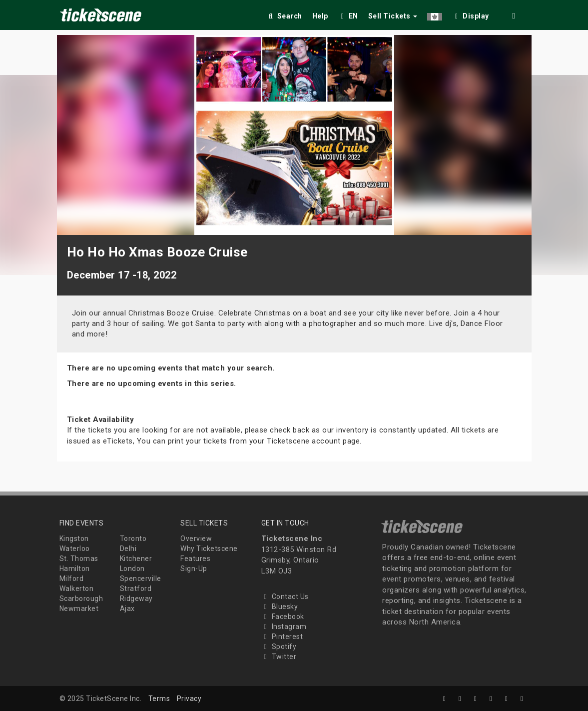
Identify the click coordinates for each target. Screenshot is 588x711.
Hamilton (75, 568)
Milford (72, 578)
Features (195, 558)
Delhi (128, 548)
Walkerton (77, 588)
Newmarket (79, 608)
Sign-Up (194, 568)
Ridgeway (136, 598)
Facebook (283, 616)
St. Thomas (79, 558)
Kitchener (136, 558)
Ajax (127, 608)
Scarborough (81, 598)
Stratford (136, 588)
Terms (159, 698)
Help (320, 16)
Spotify (279, 646)
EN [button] (348, 16)
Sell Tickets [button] (393, 16)
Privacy (189, 698)
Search (285, 16)
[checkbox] (471, 14)
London (132, 568)
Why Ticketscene (209, 548)
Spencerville (141, 578)
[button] (435, 14)
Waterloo (75, 548)
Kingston (74, 538)
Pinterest (282, 636)
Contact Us (285, 596)
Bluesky (280, 606)
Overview (196, 538)
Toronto (133, 538)
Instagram (284, 626)
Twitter (279, 656)
